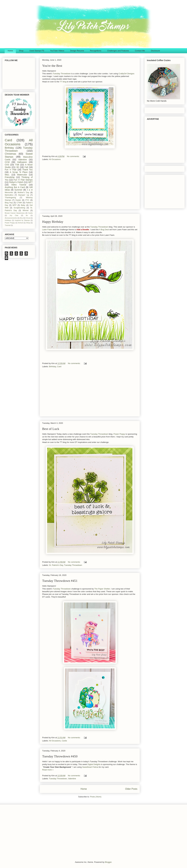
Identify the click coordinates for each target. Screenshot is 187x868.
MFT (30, 182)
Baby (23, 205)
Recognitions (96, 51)
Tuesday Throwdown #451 (60, 581)
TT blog (63, 82)
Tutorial (8, 225)
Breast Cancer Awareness (15, 213)
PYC (27, 200)
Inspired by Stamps (22, 220)
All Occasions (55, 159)
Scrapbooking (19, 208)
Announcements (11, 218)
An (27, 215)
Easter (18, 200)
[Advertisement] (90, 186)
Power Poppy (119, 434)
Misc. (7, 175)
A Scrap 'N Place (19, 172)
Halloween (22, 162)
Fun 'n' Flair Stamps (23, 180)
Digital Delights (94, 764)
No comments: (73, 156)
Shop (21, 51)
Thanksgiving (10, 198)
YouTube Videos (57, 51)
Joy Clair (14, 215)
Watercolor (22, 175)
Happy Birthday (53, 222)
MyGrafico (9, 195)
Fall (26, 167)
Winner (26, 210)
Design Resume (77, 51)
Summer (18, 190)
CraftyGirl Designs (126, 74)
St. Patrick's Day (56, 565)
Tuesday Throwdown (62, 74)
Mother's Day (23, 192)
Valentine (72, 779)
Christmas (10, 154)
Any (21, 218)
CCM (7, 162)
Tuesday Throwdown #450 (60, 756)
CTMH (19, 203)
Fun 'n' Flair (11, 170)
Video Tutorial (19, 185)
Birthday (53, 366)
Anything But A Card (15, 187)
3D (18, 167)
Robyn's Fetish (16, 182)
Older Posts (131, 789)
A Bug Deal (104, 230)
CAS (7, 165)
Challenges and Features (118, 51)
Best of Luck (51, 429)
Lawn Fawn (47, 230)
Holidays (8, 220)
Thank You (27, 170)
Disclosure (155, 51)
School (20, 223)
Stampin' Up (24, 195)
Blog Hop (9, 203)
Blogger (108, 862)
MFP (15, 205)
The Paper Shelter (102, 589)
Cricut (28, 218)
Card (59, 366)
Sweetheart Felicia (90, 767)
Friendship (10, 177)
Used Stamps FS (37, 51)
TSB (17, 165)
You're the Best (52, 66)
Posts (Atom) (96, 797)
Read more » (48, 770)
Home (10, 51)
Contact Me (140, 51)
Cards (64, 741)
